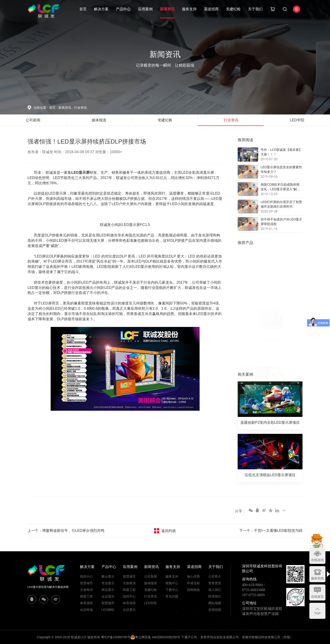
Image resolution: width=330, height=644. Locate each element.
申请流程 (193, 583)
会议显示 (108, 596)
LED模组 (108, 610)
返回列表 (169, 531)
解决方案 (101, 9)
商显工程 (86, 596)
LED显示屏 (80, 173)
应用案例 (145, 9)
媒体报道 (151, 583)
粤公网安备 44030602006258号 (155, 637)
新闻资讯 (167, 9)
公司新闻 (151, 576)
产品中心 (123, 9)
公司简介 (215, 576)
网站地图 (215, 603)
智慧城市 (86, 583)
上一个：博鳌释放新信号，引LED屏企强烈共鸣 (66, 531)
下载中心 (172, 590)
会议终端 (86, 610)
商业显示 (108, 590)
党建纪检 (233, 9)
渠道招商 (211, 9)
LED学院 (150, 603)
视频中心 (172, 583)
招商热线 (193, 590)
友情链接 (215, 610)
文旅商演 (86, 590)
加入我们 (215, 590)
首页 (83, 9)
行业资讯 (80, 108)
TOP (318, 613)
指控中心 (86, 576)
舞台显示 (108, 576)
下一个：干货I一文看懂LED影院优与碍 (271, 531)
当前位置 (41, 108)
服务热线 (317, 578)
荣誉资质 (215, 583)
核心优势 (193, 576)
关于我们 (255, 9)
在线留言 (317, 597)
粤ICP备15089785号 (116, 637)
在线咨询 (317, 560)
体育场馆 (86, 603)
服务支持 (189, 9)
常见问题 (172, 596)
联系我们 (215, 596)
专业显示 (108, 583)
